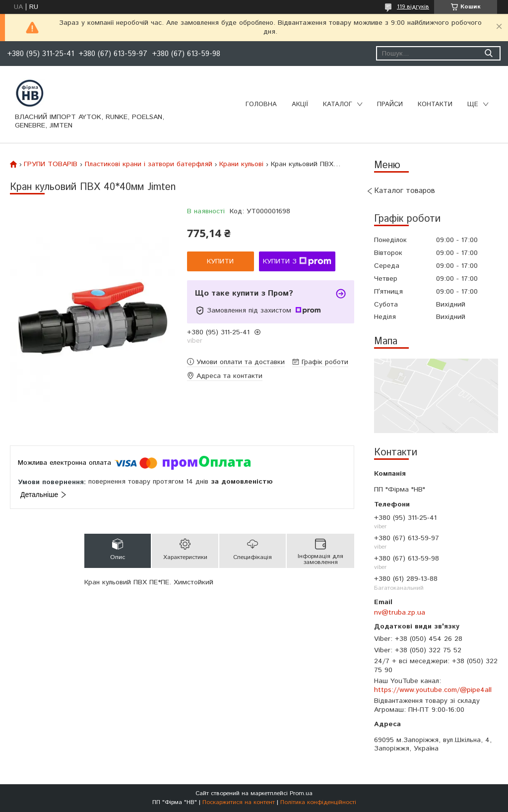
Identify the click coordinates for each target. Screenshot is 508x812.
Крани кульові (241, 164)
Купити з (297, 261)
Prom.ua (301, 793)
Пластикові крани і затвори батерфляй (149, 164)
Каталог (338, 104)
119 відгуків (413, 7)
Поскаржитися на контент (239, 802)
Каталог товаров (405, 191)
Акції (300, 104)
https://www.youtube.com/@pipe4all (433, 690)
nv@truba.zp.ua (400, 613)
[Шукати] (488, 53)
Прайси (390, 104)
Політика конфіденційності (318, 802)
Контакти (435, 104)
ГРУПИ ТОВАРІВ (51, 164)
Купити (220, 261)
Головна (261, 104)
